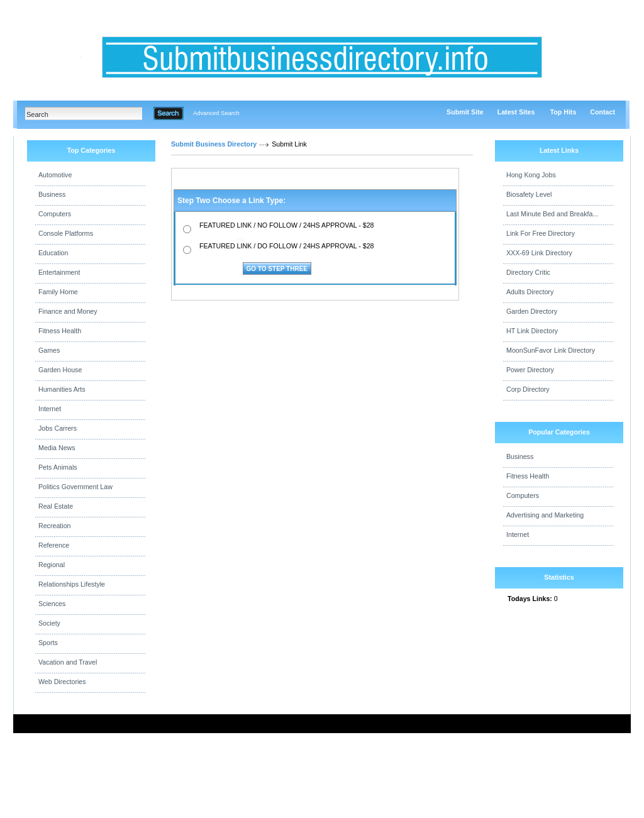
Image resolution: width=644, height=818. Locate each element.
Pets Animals (58, 467)
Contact (602, 112)
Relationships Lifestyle (72, 584)
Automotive (55, 175)
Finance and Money (68, 311)
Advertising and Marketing (545, 515)
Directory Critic (528, 272)
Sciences (52, 604)
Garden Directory (532, 311)
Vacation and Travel (68, 662)
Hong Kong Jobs (531, 175)
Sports (48, 643)
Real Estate (56, 506)
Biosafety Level (529, 194)
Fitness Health (60, 331)
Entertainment (59, 272)
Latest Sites (516, 112)
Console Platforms (66, 233)
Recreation (55, 526)
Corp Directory (528, 389)
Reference (54, 545)
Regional (52, 565)
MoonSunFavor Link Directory (551, 350)
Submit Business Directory (214, 144)
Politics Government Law (75, 487)
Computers (55, 214)
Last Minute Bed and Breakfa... (552, 214)
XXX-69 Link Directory (539, 253)
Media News (57, 448)
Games (49, 350)
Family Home (58, 292)
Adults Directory (530, 292)
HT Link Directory (532, 331)
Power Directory (530, 370)
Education (53, 253)
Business (52, 194)
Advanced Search (216, 113)
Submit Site (465, 112)
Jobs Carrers (58, 428)
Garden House (60, 370)
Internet (50, 409)
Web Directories (62, 682)
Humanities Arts (62, 389)
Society (49, 623)
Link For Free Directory (541, 233)
